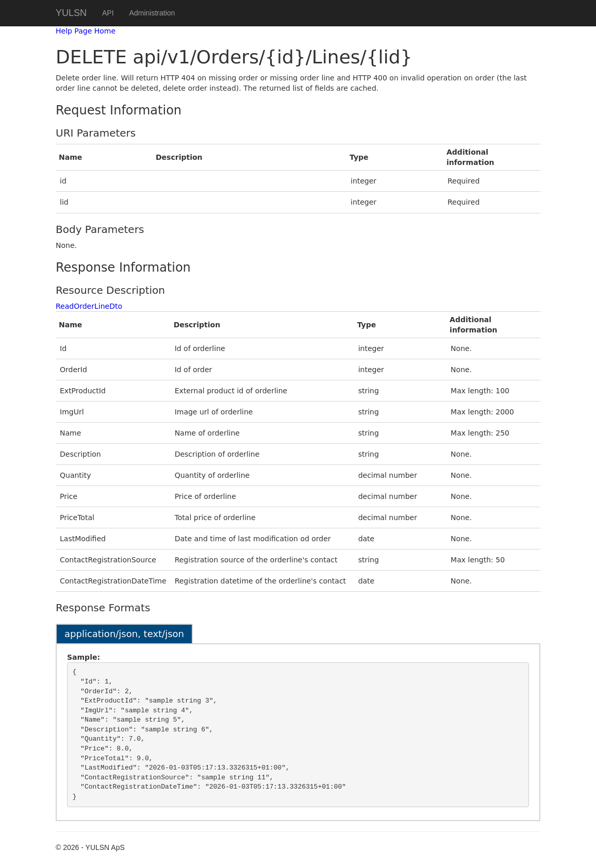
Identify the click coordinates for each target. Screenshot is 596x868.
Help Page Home (86, 31)
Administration (152, 13)
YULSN (71, 13)
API (108, 13)
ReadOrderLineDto (89, 306)
